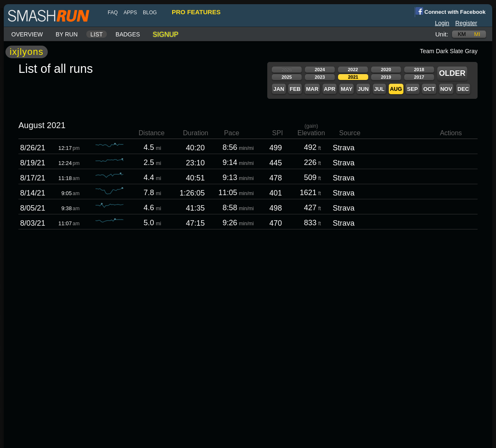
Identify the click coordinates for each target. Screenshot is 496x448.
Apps (130, 13)
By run (67, 34)
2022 (353, 70)
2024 (320, 70)
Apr (329, 89)
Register (466, 23)
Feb (295, 89)
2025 (287, 77)
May (346, 89)
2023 (320, 77)
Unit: (442, 34)
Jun (363, 89)
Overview (27, 34)
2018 (419, 70)
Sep (412, 89)
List (97, 34)
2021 (353, 77)
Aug (396, 89)
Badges (128, 34)
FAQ (113, 13)
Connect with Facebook (450, 11)
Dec (463, 89)
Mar (312, 89)
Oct (429, 89)
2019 (386, 77)
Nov (446, 89)
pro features (196, 12)
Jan (279, 89)
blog (150, 13)
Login (442, 23)
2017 (419, 77)
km (462, 34)
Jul (379, 89)
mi (477, 34)
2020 (386, 70)
